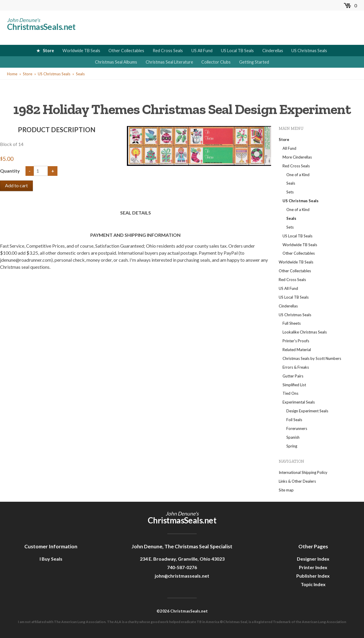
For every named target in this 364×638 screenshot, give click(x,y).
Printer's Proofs (296, 341)
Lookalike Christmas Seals (305, 332)
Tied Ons (290, 393)
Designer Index (313, 559)
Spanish (293, 437)
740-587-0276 (182, 567)
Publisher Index (313, 576)
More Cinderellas (297, 157)
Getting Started (254, 62)
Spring (292, 446)
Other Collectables (126, 51)
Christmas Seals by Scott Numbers (312, 358)
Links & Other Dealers (297, 481)
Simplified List (294, 385)
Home (12, 74)
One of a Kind (298, 175)
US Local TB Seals (237, 51)
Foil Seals (294, 420)
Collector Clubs (216, 62)
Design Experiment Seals (307, 411)
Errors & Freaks (296, 367)
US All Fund (202, 51)
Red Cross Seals (168, 51)
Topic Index (313, 584)
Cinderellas (273, 51)
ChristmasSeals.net (41, 27)
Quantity (10, 171)
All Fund (289, 148)
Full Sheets (292, 323)
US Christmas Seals (309, 51)
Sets (290, 192)
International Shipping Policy (303, 472)
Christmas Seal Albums (116, 62)
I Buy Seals (51, 559)
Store (48, 51)
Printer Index (313, 567)
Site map (286, 490)
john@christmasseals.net (182, 576)
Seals (80, 74)
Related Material (297, 350)
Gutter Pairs (293, 376)
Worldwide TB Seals (81, 51)
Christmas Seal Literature (169, 62)
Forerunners (297, 428)
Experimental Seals (299, 402)
